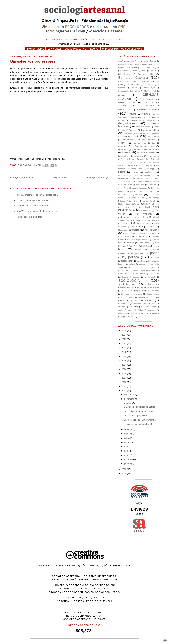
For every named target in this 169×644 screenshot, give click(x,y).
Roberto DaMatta (150, 267)
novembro (129, 399)
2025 (124, 331)
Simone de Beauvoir (131, 277)
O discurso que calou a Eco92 (138, 424)
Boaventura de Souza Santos (139, 81)
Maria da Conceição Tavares (129, 204)
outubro (128, 403)
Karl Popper (151, 191)
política (134, 257)
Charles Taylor (149, 88)
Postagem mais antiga (98, 177)
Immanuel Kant (150, 175)
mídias (126, 223)
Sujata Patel (140, 291)
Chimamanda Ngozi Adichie (129, 91)
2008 (124, 473)
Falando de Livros (144, 146)
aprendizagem (153, 68)
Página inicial (60, 177)
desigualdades (127, 123)
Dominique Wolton (143, 127)
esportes (122, 143)
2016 (124, 369)
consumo (132, 114)
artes (135, 71)
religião (142, 264)
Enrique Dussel (153, 137)
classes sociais (127, 102)
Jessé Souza (143, 182)
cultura (144, 114)
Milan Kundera (143, 224)
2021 (124, 348)
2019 (124, 356)
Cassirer (134, 88)
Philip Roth (145, 246)
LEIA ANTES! (54, 49)
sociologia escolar (128, 284)
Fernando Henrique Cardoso (146, 149)
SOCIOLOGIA (129, 280)
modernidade (137, 227)
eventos (122, 146)
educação (25, 165)
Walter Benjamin (125, 310)
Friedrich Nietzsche (129, 159)
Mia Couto (143, 217)
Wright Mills (154, 313)
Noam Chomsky (125, 236)
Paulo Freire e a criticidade (30, 217)
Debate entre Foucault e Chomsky (140, 420)
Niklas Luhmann (130, 233)
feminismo (123, 149)
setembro (129, 429)
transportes (123, 304)
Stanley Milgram (152, 288)
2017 (124, 365)
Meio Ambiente (143, 214)
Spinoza (140, 288)
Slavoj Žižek (150, 277)
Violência (134, 307)
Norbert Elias (141, 236)
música (136, 230)
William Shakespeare (146, 310)
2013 (124, 382)
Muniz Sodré (123, 230)
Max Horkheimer (145, 211)
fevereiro (129, 459)
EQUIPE (94, 49)
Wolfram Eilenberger (139, 313)
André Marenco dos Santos (129, 61)
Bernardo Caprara (133, 77)
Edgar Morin (127, 133)
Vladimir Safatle (150, 307)
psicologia (141, 261)
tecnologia (125, 294)
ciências (122, 95)
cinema (150, 99)
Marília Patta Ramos (151, 204)
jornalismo (152, 185)
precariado (155, 258)
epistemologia (129, 140)
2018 (124, 361)
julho (127, 438)
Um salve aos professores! (136, 415)
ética (153, 143)
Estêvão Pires (140, 143)
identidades (150, 172)
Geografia (140, 162)
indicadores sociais (127, 178)
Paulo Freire (133, 246)
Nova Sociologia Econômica (138, 240)
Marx (128, 207)
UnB (153, 304)
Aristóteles (125, 71)
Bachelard (152, 71)
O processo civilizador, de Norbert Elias (36, 206)
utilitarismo (122, 307)
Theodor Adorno (152, 294)
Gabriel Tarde (145, 159)
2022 (124, 343)
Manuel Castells (149, 201)
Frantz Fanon (138, 156)
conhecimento (148, 109)
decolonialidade (135, 120)
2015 (124, 373)
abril (127, 451)
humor (37, 165)
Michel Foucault (134, 220)
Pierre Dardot (138, 249)
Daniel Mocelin (131, 117)
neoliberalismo (152, 230)
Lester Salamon (125, 195)
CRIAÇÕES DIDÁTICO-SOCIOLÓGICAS (122, 49)
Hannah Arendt (136, 169)
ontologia (130, 243)
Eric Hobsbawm (149, 140)
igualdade (135, 175)
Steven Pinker (127, 291)
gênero (130, 162)
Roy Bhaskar (124, 271)
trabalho (149, 300)
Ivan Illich (145, 178)
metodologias (125, 217)
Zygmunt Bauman (128, 317)
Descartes (151, 120)
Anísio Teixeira (150, 61)
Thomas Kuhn (143, 297)
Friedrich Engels (153, 156)
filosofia (126, 152)
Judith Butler (123, 188)
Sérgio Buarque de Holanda (144, 271)
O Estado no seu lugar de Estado (139, 407)
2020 (124, 352)
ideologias (122, 175)
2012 (124, 386)
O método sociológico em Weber (32, 200)
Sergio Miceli (123, 274)
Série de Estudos (138, 274)
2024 (124, 335)
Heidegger (151, 169)
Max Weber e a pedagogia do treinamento (37, 211)
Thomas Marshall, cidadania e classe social (38, 195)
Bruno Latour (134, 85)
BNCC (121, 81)
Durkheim (133, 130)
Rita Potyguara (134, 267)
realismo (132, 264)
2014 (124, 378)
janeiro (128, 464)
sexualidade (154, 274)
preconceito (127, 261)
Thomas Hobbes (128, 297)
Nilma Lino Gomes (148, 233)
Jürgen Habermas (139, 188)
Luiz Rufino (134, 201)
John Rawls (140, 185)
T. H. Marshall (153, 291)
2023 (124, 339)
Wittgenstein (123, 313)
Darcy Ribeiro (146, 117)
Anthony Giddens (125, 64)
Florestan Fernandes (146, 152)
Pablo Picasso (145, 243)
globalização (132, 165)
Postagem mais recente (22, 177)
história (122, 172)
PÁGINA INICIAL (35, 49)
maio (127, 447)
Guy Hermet (147, 166)
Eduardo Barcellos (142, 133)
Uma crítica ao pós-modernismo (139, 411)
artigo (143, 71)
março (128, 455)
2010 (124, 469)
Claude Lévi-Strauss (146, 106)
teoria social (138, 294)
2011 (124, 391)
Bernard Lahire (146, 74)
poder (154, 253)
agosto (128, 434)
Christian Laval (150, 91)
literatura (139, 194)
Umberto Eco (140, 304)
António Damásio (141, 64)
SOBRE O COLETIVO (76, 49)
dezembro (129, 394)
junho (127, 442)
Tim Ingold (135, 300)
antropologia (135, 68)
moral (152, 227)
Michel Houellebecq (151, 220)
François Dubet (124, 156)
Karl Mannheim (136, 191)
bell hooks (124, 74)
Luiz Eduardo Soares (135, 198)
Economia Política (150, 130)
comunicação (124, 110)
